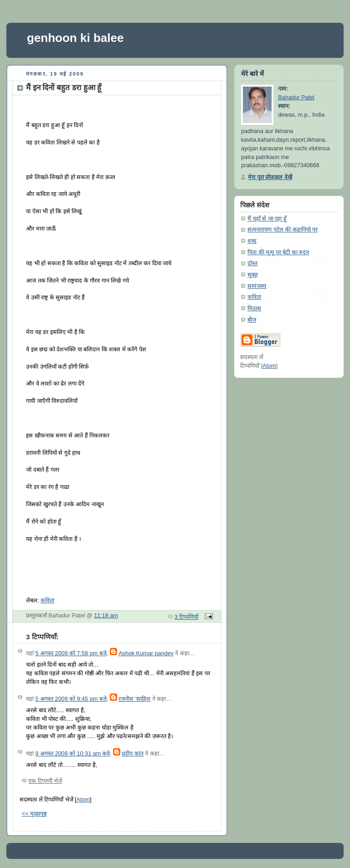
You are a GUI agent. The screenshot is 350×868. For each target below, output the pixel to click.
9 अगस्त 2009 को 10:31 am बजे (73, 754)
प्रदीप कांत (133, 754)
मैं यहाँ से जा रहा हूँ (267, 219)
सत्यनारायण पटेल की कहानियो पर (283, 230)
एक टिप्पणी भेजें (45, 781)
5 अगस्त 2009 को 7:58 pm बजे (71, 653)
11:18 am (106, 616)
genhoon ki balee (75, 38)
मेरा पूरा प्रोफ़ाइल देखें (270, 177)
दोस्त (252, 263)
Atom (83, 800)
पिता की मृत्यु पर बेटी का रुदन (278, 252)
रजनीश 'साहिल (134, 699)
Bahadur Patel (296, 98)
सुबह (253, 275)
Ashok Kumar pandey (146, 653)
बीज (252, 320)
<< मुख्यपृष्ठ (34, 814)
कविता (47, 601)
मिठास (254, 308)
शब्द (252, 241)
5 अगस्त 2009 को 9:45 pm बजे (71, 699)
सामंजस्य (257, 286)
